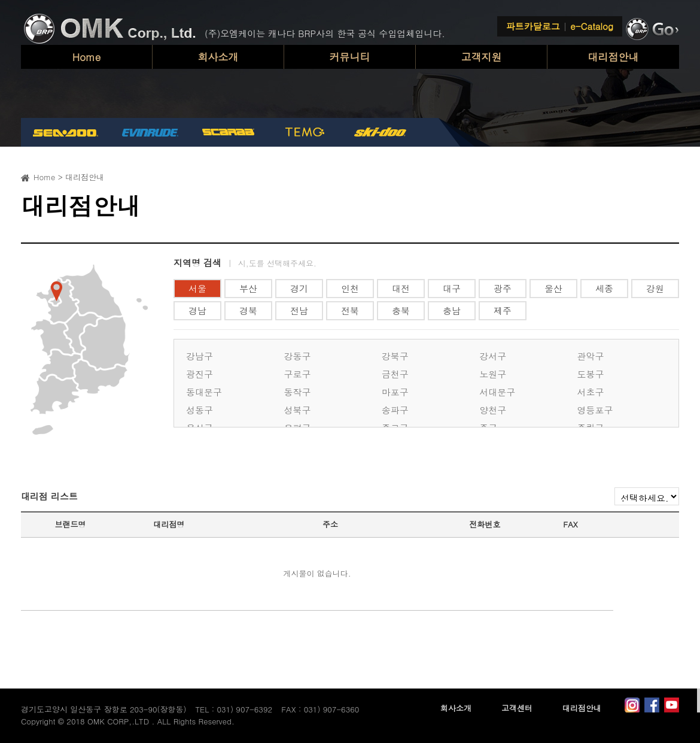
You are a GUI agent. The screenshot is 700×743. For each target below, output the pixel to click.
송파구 (395, 410)
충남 (452, 310)
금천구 (395, 374)
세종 (604, 288)
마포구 (395, 392)
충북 (401, 310)
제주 (503, 310)
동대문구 (204, 392)
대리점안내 (614, 57)
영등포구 (595, 410)
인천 (350, 288)
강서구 (493, 356)
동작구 (297, 392)
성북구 (297, 410)
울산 (553, 288)
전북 (350, 310)
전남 (299, 310)
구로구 (297, 374)
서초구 (591, 392)
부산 (248, 288)
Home (87, 57)
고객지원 (482, 57)
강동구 (297, 356)
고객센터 (517, 708)
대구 (452, 288)
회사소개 (218, 57)
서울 (197, 288)
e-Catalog (592, 26)
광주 (503, 288)
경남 (197, 310)
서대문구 (497, 392)
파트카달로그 (533, 26)
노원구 (493, 374)
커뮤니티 (350, 57)
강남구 (200, 356)
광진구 (200, 374)
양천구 (493, 410)
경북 (248, 310)
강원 (655, 288)
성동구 (200, 410)
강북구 (395, 356)
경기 (299, 288)
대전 (401, 288)
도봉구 (591, 374)
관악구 (591, 356)
